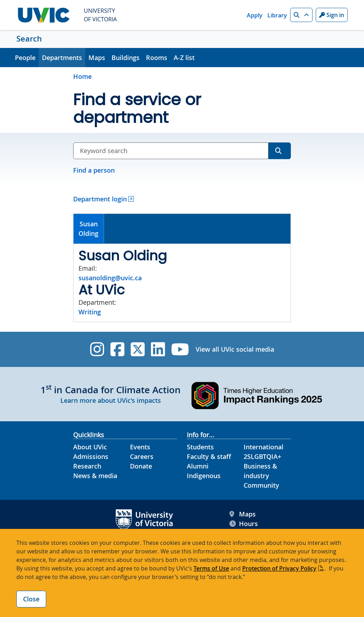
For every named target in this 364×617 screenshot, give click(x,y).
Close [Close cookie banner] (31, 599)
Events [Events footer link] (140, 447)
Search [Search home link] (29, 39)
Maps (97, 58)
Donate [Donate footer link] (141, 466)
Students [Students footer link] (200, 447)
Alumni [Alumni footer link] (198, 466)
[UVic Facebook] (117, 349)
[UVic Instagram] (97, 349)
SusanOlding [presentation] (88, 229)
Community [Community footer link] (261, 485)
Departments (62, 58)
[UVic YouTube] (180, 349)
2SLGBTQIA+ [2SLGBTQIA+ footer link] (262, 456)
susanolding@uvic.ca (110, 278)
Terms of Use (211, 568)
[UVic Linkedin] (158, 349)
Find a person (94, 170)
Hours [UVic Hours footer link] (244, 524)
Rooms (157, 58)
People (25, 58)
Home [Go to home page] (82, 76)
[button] (301, 15)
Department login (100, 199)
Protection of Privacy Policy (279, 568)
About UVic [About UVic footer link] (90, 447)
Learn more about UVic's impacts (111, 400)
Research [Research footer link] (87, 466)
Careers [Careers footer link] (142, 456)
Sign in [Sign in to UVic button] (332, 15)
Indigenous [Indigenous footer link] (204, 476)
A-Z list (184, 58)
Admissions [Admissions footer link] (91, 456)
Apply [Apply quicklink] (255, 15)
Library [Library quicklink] (277, 15)
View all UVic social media (235, 349)
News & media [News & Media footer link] (95, 476)
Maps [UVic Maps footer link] (243, 514)
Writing (90, 312)
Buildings (126, 58)
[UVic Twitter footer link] (138, 349)
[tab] (89, 229)
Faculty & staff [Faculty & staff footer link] (209, 456)
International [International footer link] (264, 447)
